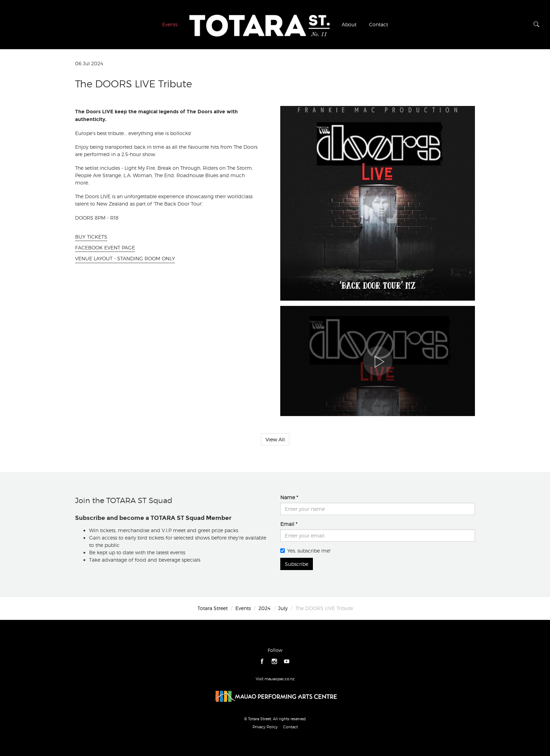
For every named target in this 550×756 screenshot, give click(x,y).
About (349, 24)
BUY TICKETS (91, 237)
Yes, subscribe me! (305, 551)
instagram (274, 661)
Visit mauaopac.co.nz (275, 679)
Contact (378, 24)
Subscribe (297, 564)
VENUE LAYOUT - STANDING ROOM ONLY (125, 258)
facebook (262, 661)
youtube (287, 661)
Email (287, 524)
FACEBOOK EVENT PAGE (105, 247)
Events (170, 24)
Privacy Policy (265, 727)
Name (288, 497)
